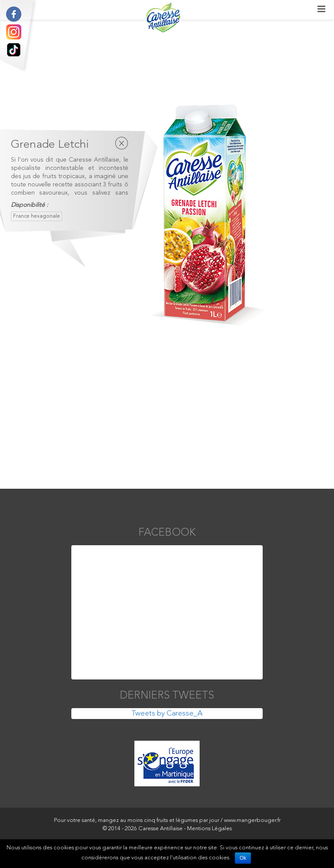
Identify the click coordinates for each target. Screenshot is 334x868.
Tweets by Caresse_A (167, 714)
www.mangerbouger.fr (252, 820)
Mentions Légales (209, 829)
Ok (243, 858)
